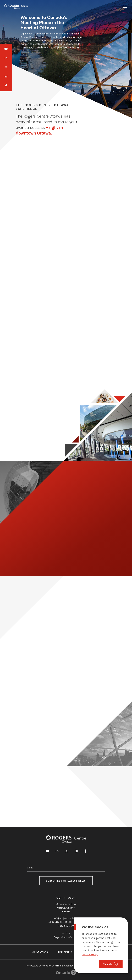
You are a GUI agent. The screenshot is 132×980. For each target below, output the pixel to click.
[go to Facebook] (6, 86)
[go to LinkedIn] (6, 58)
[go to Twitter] (6, 67)
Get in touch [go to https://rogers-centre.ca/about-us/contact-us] (66, 897)
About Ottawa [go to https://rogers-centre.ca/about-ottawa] (40, 951)
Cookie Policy (90, 954)
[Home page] (16, 6)
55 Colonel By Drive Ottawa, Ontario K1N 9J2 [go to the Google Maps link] (66, 907)
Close (108, 964)
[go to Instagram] (6, 76)
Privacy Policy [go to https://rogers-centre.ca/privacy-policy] (64, 951)
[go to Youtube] (6, 49)
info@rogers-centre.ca (66, 918)
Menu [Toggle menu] (124, 7)
